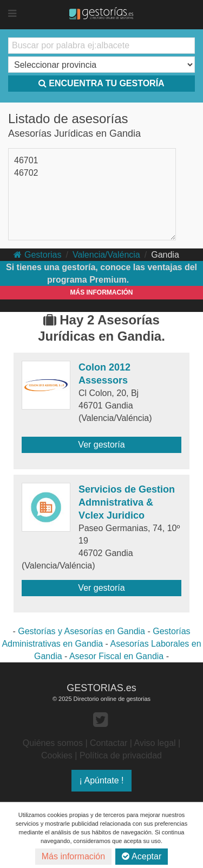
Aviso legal (155, 743)
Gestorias (37, 255)
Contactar (109, 743)
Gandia (165, 255)
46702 (26, 173)
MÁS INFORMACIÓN (102, 292)
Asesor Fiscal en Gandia (116, 656)
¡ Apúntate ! (102, 780)
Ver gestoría (101, 445)
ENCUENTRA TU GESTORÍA (101, 83)
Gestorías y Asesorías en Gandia (81, 631)
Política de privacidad (121, 755)
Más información (73, 856)
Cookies (57, 755)
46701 (26, 160)
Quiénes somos (53, 743)
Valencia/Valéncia (106, 255)
